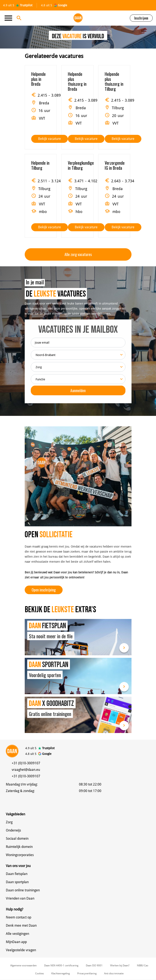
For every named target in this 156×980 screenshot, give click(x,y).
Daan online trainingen (23, 890)
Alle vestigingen (17, 934)
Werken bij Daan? (120, 966)
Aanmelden (78, 390)
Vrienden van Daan (20, 898)
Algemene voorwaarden (23, 966)
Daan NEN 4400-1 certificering (61, 966)
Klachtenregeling (61, 973)
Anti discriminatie (114, 973)
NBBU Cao (143, 966)
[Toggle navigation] (10, 18)
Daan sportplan (17, 882)
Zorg (9, 822)
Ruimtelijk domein (19, 847)
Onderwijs (13, 830)
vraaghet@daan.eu (26, 770)
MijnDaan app (16, 942)
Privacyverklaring (87, 973)
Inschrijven (141, 18)
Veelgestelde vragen (21, 950)
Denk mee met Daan (21, 925)
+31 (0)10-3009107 (26, 763)
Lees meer (124, 648)
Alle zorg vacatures (78, 254)
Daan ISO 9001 (94, 966)
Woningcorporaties (20, 855)
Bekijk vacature (50, 139)
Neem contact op (19, 917)
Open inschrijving (44, 590)
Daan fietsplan (17, 874)
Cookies (39, 973)
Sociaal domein (17, 839)
